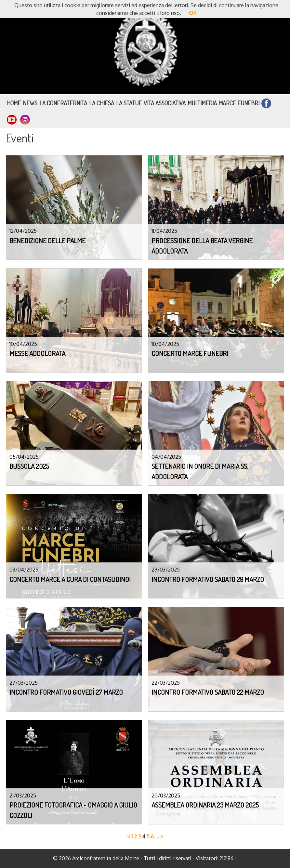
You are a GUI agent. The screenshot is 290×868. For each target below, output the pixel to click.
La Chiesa (102, 103)
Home (14, 103)
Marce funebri (239, 103)
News (30, 103)
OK (193, 13)
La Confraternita (63, 103)
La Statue (129, 103)
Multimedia (202, 103)
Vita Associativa (165, 103)
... (157, 836)
